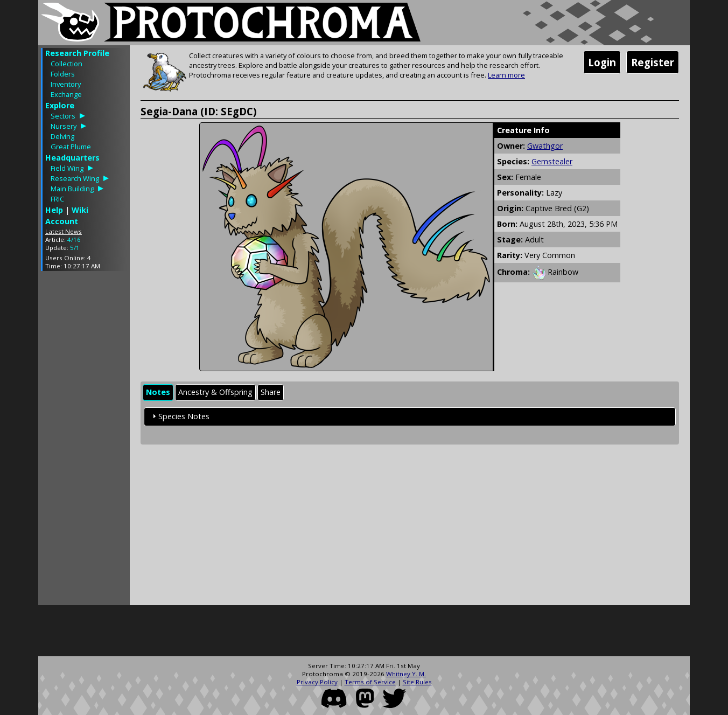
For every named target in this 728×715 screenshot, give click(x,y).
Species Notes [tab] (180, 416)
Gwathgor (545, 146)
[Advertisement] (84, 441)
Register (653, 62)
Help (54, 210)
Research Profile (77, 53)
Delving (62, 136)
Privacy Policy (317, 682)
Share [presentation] (271, 392)
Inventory (66, 84)
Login (602, 62)
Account (62, 221)
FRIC (57, 199)
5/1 (75, 248)
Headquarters (72, 158)
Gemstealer (552, 161)
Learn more (506, 75)
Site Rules (417, 682)
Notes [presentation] (158, 392)
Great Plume (71, 147)
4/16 (74, 240)
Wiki (80, 210)
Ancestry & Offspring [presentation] (215, 392)
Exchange (66, 94)
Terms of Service (370, 682)
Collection (66, 64)
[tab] (158, 393)
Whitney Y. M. (406, 674)
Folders (63, 74)
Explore (60, 105)
